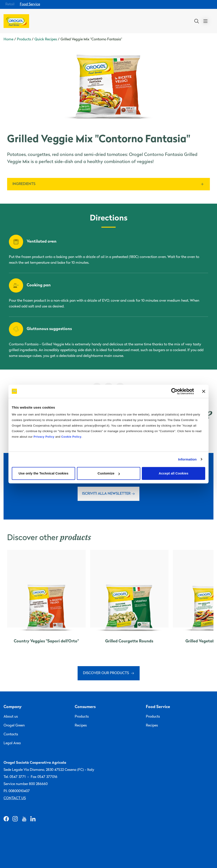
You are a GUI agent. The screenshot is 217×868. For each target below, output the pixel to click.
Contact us (15, 798)
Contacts (11, 734)
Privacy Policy (44, 437)
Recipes (81, 726)
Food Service (30, 4)
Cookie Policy (71, 437)
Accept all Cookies (174, 473)
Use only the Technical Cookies (44, 473)
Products (24, 39)
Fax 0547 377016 (44, 777)
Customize (109, 473)
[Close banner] (204, 391)
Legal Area (12, 743)
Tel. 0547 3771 (15, 777)
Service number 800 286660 (26, 784)
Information (187, 459)
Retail (10, 4)
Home (8, 39)
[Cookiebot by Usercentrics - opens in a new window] (174, 391)
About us (11, 717)
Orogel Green (14, 726)
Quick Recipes (46, 39)
